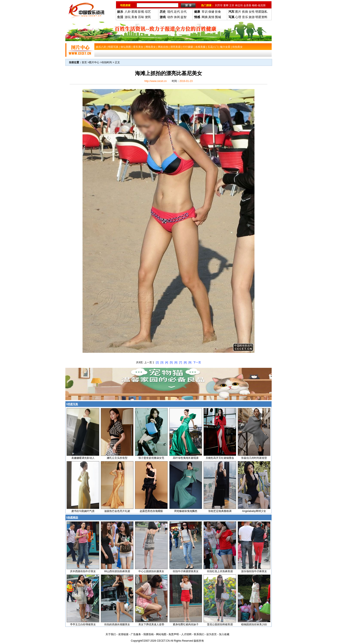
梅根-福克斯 (259, 5)
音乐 (245, 17)
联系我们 (199, 634)
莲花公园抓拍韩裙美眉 (220, 624)
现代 (170, 12)
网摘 (205, 17)
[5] (171, 362)
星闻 (134, 12)
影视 (141, 12)
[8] (185, 362)
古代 (184, 12)
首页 (84, 62)
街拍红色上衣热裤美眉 (220, 571)
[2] (157, 362)
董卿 (226, 5)
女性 (252, 12)
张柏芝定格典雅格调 (220, 511)
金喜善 (247, 5)
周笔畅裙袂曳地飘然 (186, 511)
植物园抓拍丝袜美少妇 (254, 624)
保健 (211, 12)
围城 (218, 17)
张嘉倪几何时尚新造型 (254, 458)
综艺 (148, 12)
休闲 (177, 17)
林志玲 (239, 5)
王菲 (232, 5)
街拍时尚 (107, 62)
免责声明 (174, 634)
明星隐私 (261, 12)
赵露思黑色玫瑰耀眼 (151, 511)
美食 (134, 17)
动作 (170, 17)
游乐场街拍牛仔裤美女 (254, 571)
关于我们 (111, 634)
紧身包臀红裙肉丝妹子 (186, 624)
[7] (181, 362)
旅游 (252, 17)
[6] (176, 362)
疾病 (245, 12)
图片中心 (94, 62)
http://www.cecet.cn (155, 81)
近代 (177, 12)
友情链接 (123, 634)
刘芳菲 (219, 5)
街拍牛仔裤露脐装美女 (186, 571)
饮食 (218, 12)
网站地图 (161, 634)
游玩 (128, 17)
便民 (148, 17)
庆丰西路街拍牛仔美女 (83, 571)
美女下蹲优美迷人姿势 (151, 624)
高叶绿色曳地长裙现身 (186, 458)
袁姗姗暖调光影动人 (83, 458)
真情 (211, 17)
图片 (238, 12)
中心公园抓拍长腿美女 (151, 571)
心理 (238, 17)
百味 (141, 17)
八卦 (128, 12)
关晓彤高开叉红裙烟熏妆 (220, 458)
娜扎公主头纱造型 (117, 458)
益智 (184, 17)
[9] (190, 362)
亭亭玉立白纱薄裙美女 (83, 624)
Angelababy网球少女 (254, 511)
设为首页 (211, 634)
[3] (162, 362)
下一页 (197, 362)
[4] (166, 362)
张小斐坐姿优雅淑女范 (151, 458)
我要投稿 (149, 634)
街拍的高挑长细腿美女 (117, 624)
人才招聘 (186, 634)
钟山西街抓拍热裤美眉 (117, 571)
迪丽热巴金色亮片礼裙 (117, 511)
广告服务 (136, 634)
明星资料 (261, 17)
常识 (205, 12)
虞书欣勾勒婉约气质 (83, 511)
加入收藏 (224, 634)
